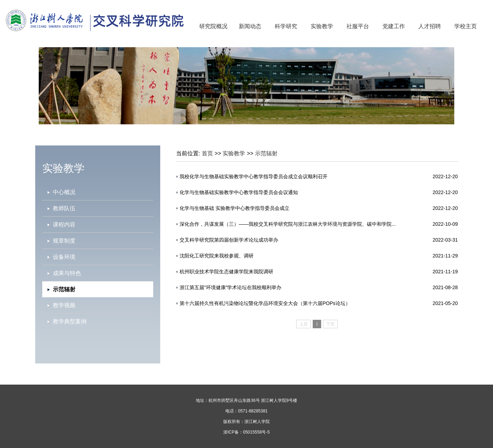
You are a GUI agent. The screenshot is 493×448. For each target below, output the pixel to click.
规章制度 (64, 241)
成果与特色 (67, 273)
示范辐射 (266, 153)
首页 (207, 153)
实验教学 (322, 26)
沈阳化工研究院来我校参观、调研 (217, 256)
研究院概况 (213, 26)
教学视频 (64, 305)
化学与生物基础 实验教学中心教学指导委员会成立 (235, 208)
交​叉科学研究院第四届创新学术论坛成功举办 (229, 240)
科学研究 (286, 26)
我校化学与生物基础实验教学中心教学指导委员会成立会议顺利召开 (254, 176)
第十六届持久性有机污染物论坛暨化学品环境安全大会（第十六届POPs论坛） (265, 303)
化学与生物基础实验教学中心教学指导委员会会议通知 (239, 192)
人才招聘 (430, 26)
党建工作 (394, 26)
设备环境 (64, 257)
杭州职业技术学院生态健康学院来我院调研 (226, 272)
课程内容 (64, 225)
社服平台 (358, 26)
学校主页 (466, 26)
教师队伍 (64, 208)
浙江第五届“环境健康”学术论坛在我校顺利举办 (230, 287)
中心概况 (64, 192)
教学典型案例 (70, 321)
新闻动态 (250, 26)
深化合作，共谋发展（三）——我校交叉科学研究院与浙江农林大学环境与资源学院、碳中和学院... (288, 224)
